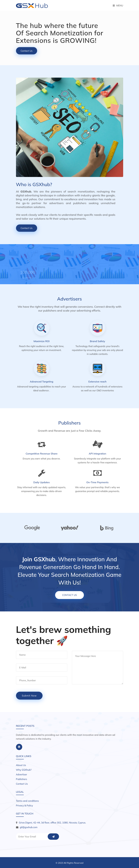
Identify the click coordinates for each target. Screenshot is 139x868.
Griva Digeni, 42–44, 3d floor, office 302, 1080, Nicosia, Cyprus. (52, 823)
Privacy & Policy (24, 806)
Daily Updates (42, 482)
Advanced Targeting (41, 382)
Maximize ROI (42, 341)
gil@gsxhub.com (29, 827)
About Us (21, 765)
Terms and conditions (27, 801)
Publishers (22, 779)
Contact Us (27, 51)
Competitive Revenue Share (42, 454)
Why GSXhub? (24, 770)
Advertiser (22, 774)
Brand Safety (98, 341)
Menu (118, 6)
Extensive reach (97, 382)
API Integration (97, 454)
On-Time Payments (97, 482)
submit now (29, 696)
